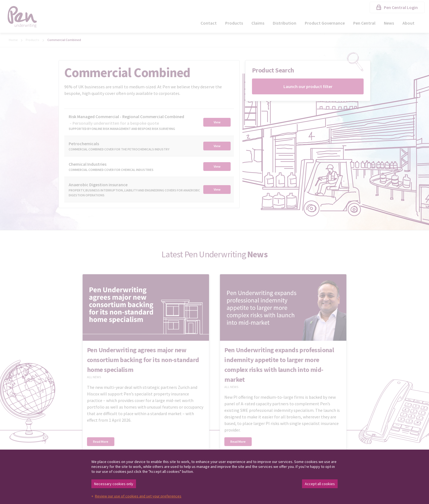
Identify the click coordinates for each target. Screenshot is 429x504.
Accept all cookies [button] (320, 484)
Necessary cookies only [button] (114, 484)
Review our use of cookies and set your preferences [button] (138, 496)
